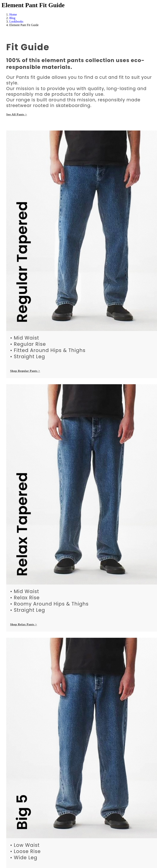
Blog (12, 18)
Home (13, 14)
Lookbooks (16, 22)
